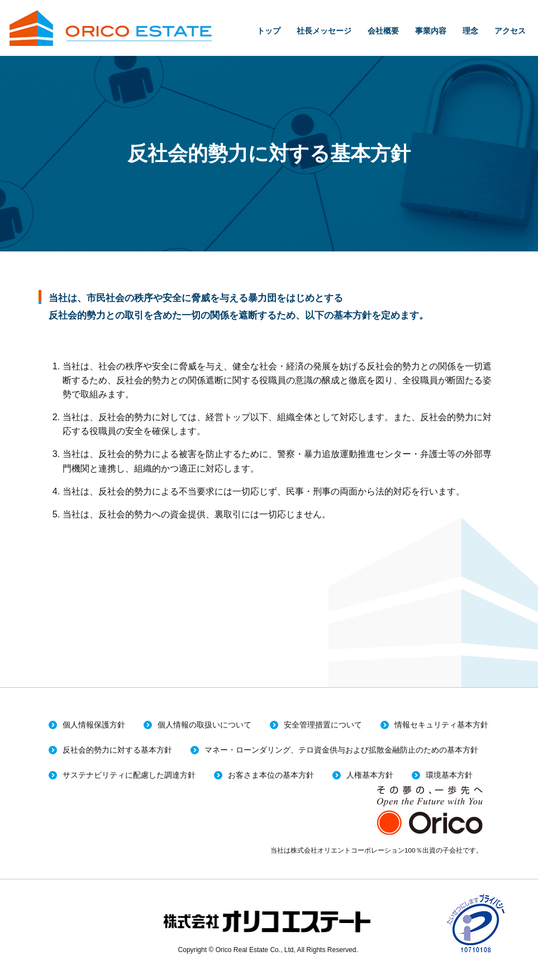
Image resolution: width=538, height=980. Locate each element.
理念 (470, 31)
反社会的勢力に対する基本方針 (117, 750)
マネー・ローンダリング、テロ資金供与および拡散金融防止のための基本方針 (341, 750)
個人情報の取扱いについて (204, 725)
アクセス (510, 31)
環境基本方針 (449, 775)
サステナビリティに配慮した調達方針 (129, 775)
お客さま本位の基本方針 (271, 775)
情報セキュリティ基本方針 (441, 725)
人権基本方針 (370, 775)
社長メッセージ (324, 31)
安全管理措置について (323, 725)
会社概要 (383, 31)
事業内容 (431, 31)
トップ (269, 31)
